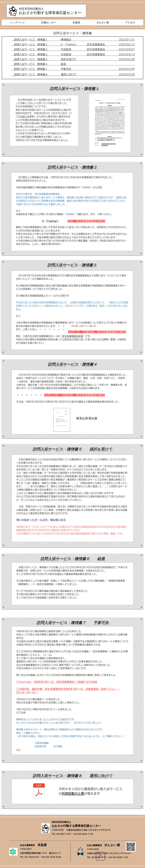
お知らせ (25, 117)
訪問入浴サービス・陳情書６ (31, 64)
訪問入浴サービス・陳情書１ (31, 40)
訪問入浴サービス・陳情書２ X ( (40, 45)
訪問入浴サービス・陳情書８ (31, 74)
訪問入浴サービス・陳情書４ (31, 54)
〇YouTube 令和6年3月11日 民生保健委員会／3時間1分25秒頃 (57, 682)
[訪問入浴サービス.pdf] (39, 791)
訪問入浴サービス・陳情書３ (37, 49)
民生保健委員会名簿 (72, 336)
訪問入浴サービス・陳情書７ (31, 69)
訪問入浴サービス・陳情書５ (31, 59)
